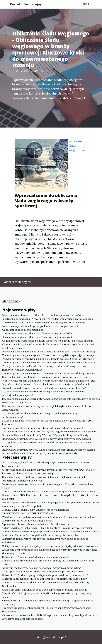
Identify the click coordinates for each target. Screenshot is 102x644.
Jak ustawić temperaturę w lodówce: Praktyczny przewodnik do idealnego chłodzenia (45, 541)
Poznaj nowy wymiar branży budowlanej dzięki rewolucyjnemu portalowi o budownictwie (46, 464)
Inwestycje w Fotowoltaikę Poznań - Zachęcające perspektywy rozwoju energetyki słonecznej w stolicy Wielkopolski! (50, 504)
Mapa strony (11, 301)
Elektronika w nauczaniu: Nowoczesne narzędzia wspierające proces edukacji (48, 319)
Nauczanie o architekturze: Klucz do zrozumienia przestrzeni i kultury (43, 315)
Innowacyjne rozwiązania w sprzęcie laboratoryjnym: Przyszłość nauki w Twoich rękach (49, 486)
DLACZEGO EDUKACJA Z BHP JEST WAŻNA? (28, 513)
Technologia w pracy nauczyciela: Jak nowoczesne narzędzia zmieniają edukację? (49, 362)
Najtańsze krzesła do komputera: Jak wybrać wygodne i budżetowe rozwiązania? (49, 432)
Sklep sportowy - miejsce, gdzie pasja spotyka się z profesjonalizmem (43, 571)
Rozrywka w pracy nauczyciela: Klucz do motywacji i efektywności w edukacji (47, 439)
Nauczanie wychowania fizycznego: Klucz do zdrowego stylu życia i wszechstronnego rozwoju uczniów (41, 328)
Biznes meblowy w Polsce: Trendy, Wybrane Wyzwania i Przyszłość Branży (45, 435)
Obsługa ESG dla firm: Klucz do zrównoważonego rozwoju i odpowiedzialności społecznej (48, 602)
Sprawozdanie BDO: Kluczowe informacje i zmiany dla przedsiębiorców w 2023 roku (48, 562)
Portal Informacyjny (26, 4)
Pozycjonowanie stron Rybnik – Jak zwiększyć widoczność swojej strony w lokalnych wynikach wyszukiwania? (45, 368)
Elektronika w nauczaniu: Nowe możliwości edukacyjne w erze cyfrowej (44, 322)
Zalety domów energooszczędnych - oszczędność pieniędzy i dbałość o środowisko (51, 546)
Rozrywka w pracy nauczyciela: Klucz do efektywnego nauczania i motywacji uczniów (47, 444)
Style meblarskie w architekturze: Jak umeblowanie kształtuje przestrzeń (45, 377)
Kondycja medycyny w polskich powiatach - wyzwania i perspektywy (42, 568)
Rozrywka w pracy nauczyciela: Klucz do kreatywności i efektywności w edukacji (48, 450)
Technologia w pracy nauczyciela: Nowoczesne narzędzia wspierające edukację (48, 355)
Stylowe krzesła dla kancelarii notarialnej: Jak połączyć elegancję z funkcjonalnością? (41, 415)
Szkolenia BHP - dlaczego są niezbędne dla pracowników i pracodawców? (45, 575)
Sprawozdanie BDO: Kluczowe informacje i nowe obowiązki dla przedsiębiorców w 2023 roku (50, 497)
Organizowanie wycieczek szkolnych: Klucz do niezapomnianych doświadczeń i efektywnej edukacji (48, 346)
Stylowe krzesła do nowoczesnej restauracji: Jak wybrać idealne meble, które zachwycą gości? (47, 408)
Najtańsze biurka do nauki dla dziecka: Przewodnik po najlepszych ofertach (46, 384)
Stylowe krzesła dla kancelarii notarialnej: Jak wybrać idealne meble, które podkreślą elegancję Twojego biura (51, 401)
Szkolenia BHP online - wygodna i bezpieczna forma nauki (36, 557)
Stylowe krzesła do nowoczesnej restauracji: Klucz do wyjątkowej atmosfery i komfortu (47, 422)
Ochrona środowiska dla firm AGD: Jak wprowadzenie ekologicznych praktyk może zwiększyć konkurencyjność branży (50, 617)
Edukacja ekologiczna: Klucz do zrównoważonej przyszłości (37, 333)
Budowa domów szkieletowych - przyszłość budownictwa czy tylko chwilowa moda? (51, 531)
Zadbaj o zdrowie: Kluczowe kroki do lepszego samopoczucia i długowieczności (48, 491)
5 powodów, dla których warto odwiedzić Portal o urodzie (36, 524)
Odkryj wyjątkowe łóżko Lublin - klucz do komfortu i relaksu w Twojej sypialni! (47, 528)
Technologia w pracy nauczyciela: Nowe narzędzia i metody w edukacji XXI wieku (49, 373)
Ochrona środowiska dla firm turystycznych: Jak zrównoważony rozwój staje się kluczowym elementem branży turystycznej (49, 471)
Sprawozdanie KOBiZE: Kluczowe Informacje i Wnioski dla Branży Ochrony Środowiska (46, 584)
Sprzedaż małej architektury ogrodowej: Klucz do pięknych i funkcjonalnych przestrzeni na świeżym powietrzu (46, 479)
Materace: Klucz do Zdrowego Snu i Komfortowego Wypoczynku (40, 535)
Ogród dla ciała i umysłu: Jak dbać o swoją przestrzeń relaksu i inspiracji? (45, 590)
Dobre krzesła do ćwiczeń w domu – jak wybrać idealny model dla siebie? (44, 388)
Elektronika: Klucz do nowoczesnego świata (28, 521)
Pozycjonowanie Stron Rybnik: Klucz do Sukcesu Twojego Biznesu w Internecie (48, 359)
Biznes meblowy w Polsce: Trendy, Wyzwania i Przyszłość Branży (40, 453)
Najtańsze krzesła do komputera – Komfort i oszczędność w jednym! (42, 428)
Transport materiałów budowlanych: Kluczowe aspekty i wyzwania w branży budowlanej (47, 610)
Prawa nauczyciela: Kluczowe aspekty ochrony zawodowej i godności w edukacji (49, 352)
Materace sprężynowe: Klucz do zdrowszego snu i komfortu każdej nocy (44, 579)
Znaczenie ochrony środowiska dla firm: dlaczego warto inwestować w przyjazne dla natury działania (50, 551)
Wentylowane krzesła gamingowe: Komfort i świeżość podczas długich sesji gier (49, 381)
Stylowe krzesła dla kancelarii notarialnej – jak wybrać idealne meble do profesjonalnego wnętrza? (44, 393)
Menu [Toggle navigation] (86, 4)
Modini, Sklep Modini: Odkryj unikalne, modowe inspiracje (36, 510)
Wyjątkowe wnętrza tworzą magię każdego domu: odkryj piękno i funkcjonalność (49, 517)
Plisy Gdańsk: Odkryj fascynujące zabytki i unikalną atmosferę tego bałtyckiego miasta (48, 595)
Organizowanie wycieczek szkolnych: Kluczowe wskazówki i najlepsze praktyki (48, 341)
